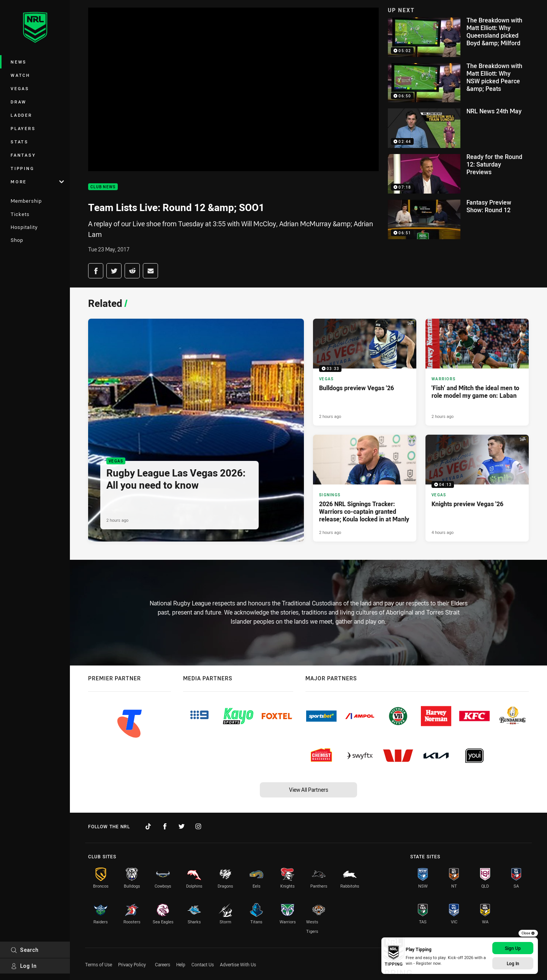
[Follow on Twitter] (182, 826)
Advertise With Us (238, 964)
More (37, 182)
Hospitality (24, 227)
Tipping (22, 168)
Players (23, 128)
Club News (103, 187)
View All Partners (309, 790)
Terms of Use (99, 964)
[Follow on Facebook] (165, 826)
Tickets (20, 214)
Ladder (21, 115)
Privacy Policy (132, 964)
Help (181, 964)
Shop (17, 240)
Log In (24, 966)
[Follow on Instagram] (198, 826)
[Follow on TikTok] (148, 826)
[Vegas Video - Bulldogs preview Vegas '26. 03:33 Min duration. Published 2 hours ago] (365, 372)
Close (528, 933)
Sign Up (513, 948)
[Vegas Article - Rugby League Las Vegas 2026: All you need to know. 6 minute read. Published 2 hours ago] (196, 430)
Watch (21, 75)
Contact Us (203, 964)
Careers (163, 964)
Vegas (20, 88)
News (19, 62)
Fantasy (23, 155)
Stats (20, 142)
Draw (19, 102)
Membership (26, 201)
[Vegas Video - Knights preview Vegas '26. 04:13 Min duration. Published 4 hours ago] (477, 488)
